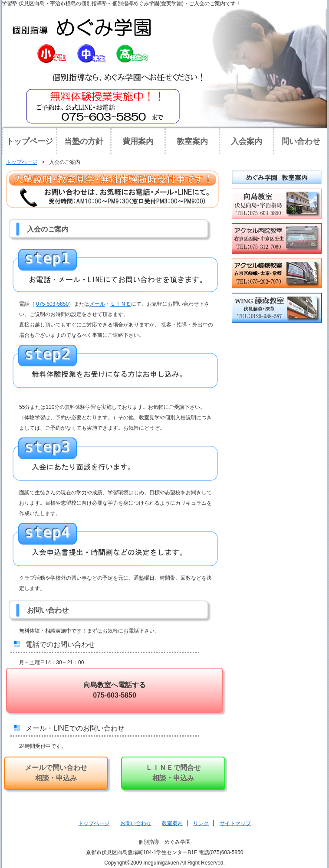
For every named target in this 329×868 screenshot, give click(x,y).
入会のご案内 (65, 162)
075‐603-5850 (52, 304)
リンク (201, 823)
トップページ (30, 141)
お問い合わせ (136, 823)
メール (97, 304)
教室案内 (192, 141)
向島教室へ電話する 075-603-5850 (115, 690)
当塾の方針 (84, 141)
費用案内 (138, 141)
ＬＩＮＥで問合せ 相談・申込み (173, 773)
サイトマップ (235, 823)
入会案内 (247, 141)
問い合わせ (301, 141)
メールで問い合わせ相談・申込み (56, 773)
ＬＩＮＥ (121, 304)
